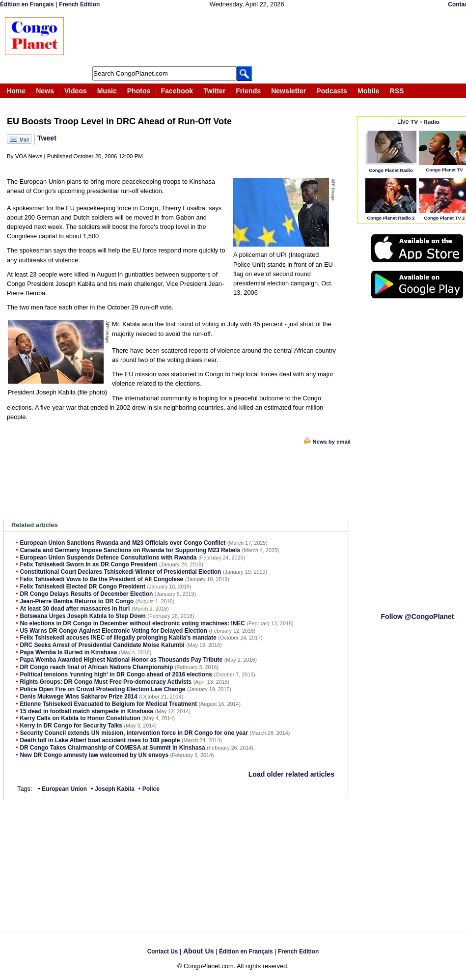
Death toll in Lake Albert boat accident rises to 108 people (100, 740)
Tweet (47, 138)
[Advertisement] (252, 39)
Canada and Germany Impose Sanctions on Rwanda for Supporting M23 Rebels (130, 550)
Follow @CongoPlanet (417, 616)
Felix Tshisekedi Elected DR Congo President (82, 587)
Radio (431, 122)
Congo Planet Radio (391, 170)
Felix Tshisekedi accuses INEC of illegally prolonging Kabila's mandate (118, 638)
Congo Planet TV (444, 170)
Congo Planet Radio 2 (391, 218)
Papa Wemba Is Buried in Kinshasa (68, 652)
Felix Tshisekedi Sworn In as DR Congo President (88, 564)
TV (414, 122)
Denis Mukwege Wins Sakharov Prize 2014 (78, 697)
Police (151, 789)
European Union (64, 789)
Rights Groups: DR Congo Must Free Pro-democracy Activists (106, 682)
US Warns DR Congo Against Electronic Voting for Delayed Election (113, 631)
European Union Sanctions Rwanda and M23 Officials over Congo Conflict (123, 543)
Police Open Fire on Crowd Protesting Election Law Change (102, 689)
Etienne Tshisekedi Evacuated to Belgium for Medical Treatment (108, 704)
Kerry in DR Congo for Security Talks (71, 726)
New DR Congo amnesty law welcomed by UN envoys (94, 755)
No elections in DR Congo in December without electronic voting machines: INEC (132, 623)
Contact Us (163, 952)
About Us (199, 951)
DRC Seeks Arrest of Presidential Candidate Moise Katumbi (102, 645)
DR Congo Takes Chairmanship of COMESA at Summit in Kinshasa (112, 748)
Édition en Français (27, 4)
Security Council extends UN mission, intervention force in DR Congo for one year (134, 733)
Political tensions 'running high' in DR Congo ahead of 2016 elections (116, 674)
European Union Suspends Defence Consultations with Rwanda (108, 558)
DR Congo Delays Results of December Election (86, 594)
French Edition (79, 4)
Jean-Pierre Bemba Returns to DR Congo (77, 601)
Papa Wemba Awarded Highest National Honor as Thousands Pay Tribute (121, 660)
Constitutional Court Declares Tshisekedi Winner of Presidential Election (120, 572)
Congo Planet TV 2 (444, 218)
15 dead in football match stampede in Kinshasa (86, 711)
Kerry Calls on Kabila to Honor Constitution (80, 718)
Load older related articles (291, 774)
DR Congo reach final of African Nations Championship (96, 667)
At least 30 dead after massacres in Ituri (75, 609)
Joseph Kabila (115, 789)
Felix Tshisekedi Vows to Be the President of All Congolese (101, 579)
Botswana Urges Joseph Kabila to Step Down (82, 616)
